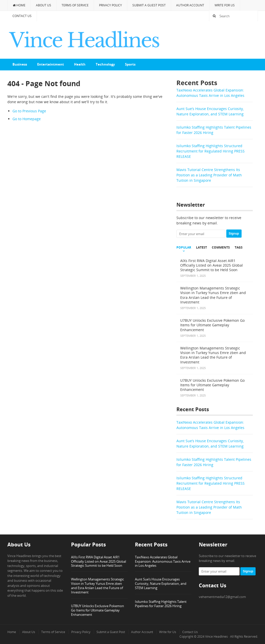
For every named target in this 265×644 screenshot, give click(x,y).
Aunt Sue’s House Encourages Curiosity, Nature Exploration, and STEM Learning (161, 584)
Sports (130, 64)
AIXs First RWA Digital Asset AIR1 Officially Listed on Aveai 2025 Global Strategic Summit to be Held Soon (99, 561)
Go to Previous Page (29, 111)
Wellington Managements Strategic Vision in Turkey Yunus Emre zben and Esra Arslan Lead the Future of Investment (97, 586)
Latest (201, 248)
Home (19, 5)
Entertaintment (51, 64)
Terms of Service (75, 5)
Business (20, 64)
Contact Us (22, 16)
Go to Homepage (27, 119)
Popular (184, 248)
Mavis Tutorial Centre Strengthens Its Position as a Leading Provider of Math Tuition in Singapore (209, 175)
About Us (44, 5)
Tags (239, 248)
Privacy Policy (110, 5)
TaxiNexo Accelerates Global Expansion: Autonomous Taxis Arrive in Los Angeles (163, 561)
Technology (105, 64)
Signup (234, 234)
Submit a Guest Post (149, 5)
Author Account (190, 5)
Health (80, 64)
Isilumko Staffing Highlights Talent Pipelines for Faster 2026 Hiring (161, 604)
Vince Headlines (217, 637)
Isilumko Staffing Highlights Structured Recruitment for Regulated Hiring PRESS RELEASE (211, 151)
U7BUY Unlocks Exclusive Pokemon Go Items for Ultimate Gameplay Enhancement (97, 610)
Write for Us (225, 5)
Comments (221, 248)
